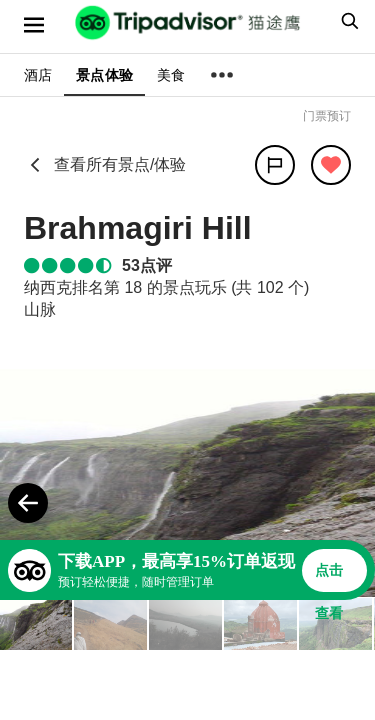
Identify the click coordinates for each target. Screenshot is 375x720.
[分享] (275, 165)
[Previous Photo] (28, 503)
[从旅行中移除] (331, 165)
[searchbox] (347, 21)
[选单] (34, 25)
